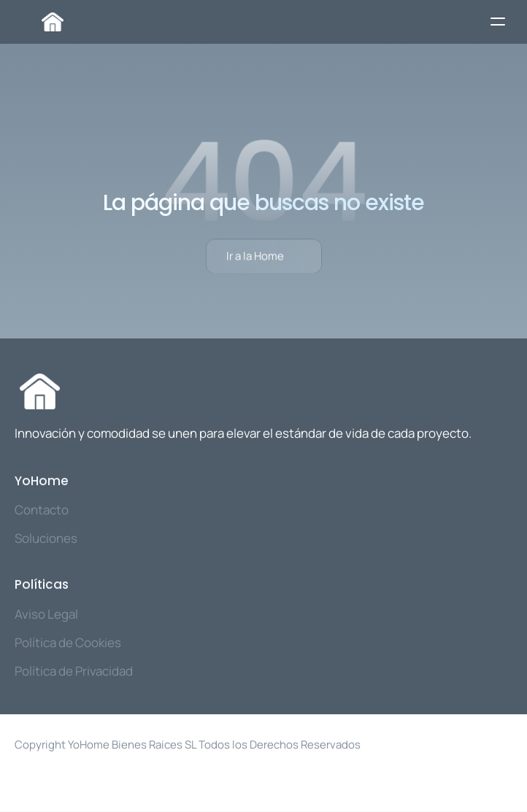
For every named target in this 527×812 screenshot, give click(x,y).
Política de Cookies (68, 642)
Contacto (42, 510)
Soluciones (46, 538)
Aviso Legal (46, 614)
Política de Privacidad (74, 671)
